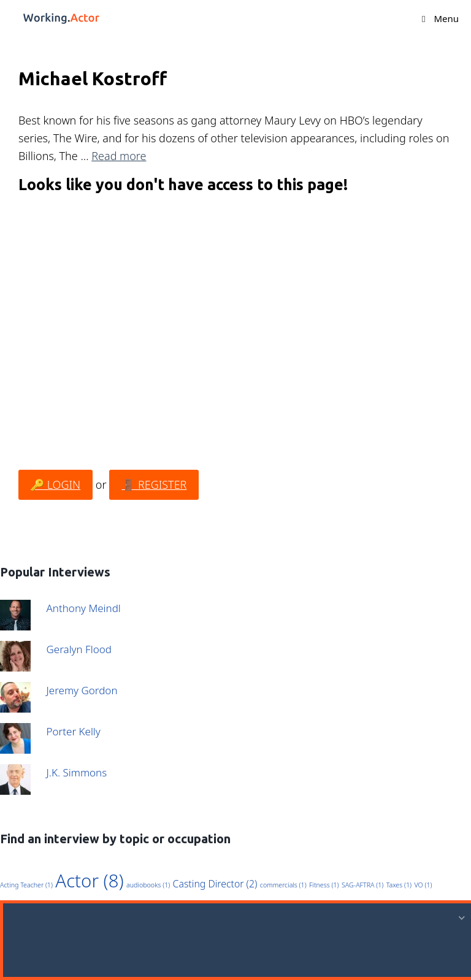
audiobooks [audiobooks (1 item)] (148, 885)
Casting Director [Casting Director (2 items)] (215, 884)
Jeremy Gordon (82, 690)
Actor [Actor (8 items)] (89, 881)
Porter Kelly (74, 731)
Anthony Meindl (84, 608)
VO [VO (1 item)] (423, 885)
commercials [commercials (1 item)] (283, 885)
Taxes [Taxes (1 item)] (399, 885)
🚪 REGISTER (154, 484)
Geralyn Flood (79, 649)
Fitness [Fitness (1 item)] (324, 885)
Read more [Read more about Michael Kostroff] (119, 156)
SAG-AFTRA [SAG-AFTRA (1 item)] (362, 885)
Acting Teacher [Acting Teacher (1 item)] (26, 885)
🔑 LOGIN (56, 484)
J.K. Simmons (77, 772)
